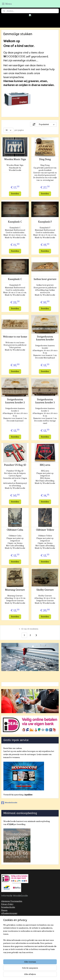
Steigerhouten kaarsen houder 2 (15, 401)
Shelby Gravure (45, 590)
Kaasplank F (45, 222)
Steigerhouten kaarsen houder (45, 338)
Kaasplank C (15, 222)
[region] (30, 940)
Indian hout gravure (45, 279)
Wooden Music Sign (15, 159)
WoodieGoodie (9, 803)
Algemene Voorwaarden (12, 901)
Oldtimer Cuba (15, 530)
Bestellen (15, 194)
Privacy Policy (7, 904)
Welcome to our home (15, 337)
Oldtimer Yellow (45, 530)
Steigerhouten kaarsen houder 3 (45, 401)
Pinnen (4, 910)
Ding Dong (45, 159)
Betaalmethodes (8, 907)
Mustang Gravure (15, 590)
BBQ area (45, 465)
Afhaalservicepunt (9, 913)
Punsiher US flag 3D (15, 465)
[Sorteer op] (43, 124)
